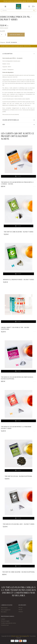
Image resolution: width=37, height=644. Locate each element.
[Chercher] (18, 11)
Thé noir (20, 610)
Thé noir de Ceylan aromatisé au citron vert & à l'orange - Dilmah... (17, 183)
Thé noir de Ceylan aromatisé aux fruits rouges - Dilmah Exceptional (17, 378)
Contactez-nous (5, 625)
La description (7, 54)
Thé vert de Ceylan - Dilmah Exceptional (18, 476)
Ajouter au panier (15, 35)
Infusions (21, 612)
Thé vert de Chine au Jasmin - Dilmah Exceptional (18, 572)
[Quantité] (3, 35)
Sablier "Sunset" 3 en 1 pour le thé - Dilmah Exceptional (15, 328)
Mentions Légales (5, 621)
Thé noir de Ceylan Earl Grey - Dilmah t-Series (19, 524)
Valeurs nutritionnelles (11, 120)
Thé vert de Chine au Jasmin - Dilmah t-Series (19, 232)
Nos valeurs (4, 612)
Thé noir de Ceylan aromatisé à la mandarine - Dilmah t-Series (17, 428)
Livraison (3, 619)
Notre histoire (4, 608)
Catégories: (3, 42)
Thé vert (20, 608)
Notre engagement (6, 610)
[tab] (18, 54)
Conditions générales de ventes (8, 623)
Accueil (8, 42)
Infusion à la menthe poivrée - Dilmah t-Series (19, 280)
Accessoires (14, 42)
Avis (4, 125)
